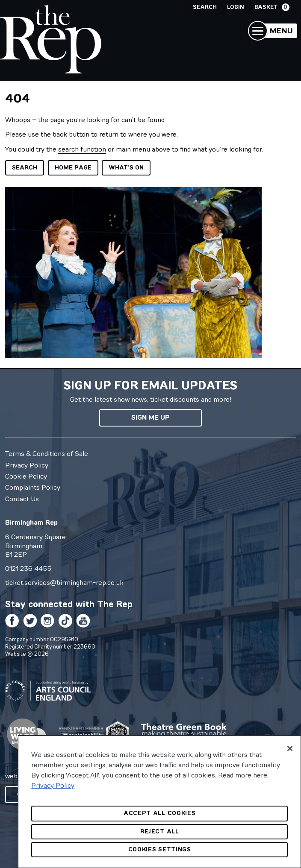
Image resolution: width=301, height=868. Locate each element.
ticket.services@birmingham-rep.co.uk (64, 582)
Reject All (160, 831)
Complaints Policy (33, 487)
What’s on (126, 168)
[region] (159, 802)
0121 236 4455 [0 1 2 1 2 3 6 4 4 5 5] (28, 568)
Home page (73, 168)
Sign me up (150, 417)
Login (236, 7)
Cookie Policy (26, 476)
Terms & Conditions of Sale (47, 453)
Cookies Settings (160, 849)
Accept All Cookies (160, 813)
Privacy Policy (27, 465)
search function (82, 149)
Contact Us (22, 499)
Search (205, 7)
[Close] (290, 748)
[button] (273, 31)
